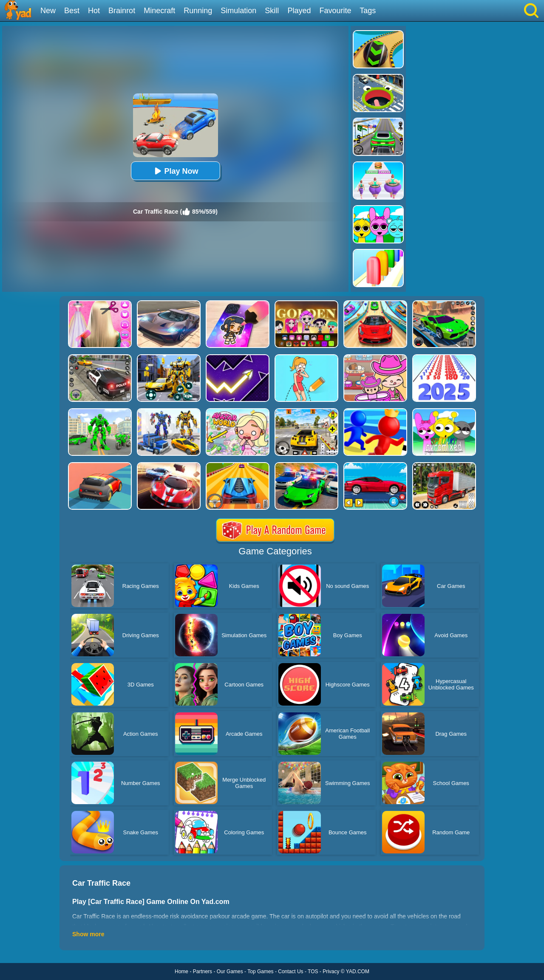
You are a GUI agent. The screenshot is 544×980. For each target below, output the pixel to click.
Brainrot (122, 11)
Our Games (230, 972)
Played (299, 11)
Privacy (331, 972)
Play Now (175, 171)
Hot (94, 11)
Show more (88, 934)
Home (181, 972)
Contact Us (290, 972)
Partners (203, 972)
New (48, 11)
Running (198, 11)
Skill (272, 11)
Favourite (335, 11)
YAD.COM (358, 972)
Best (72, 11)
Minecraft (159, 11)
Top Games (260, 972)
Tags (368, 11)
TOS (313, 972)
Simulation (238, 11)
